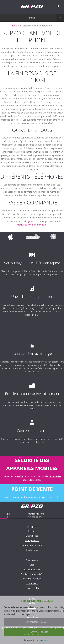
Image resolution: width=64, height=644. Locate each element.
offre (21, 476)
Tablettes (32, 531)
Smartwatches (32, 550)
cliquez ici (42, 225)
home (14, 26)
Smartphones (32, 536)
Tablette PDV (32, 583)
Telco (32, 565)
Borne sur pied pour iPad (32, 545)
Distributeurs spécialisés (32, 574)
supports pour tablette (45, 497)
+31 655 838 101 (36, 517)
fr (20, 26)
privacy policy (46, 640)
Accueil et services (32, 569)
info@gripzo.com (25, 225)
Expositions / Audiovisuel (32, 579)
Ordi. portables (32, 541)
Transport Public (32, 588)
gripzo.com (33, 221)
